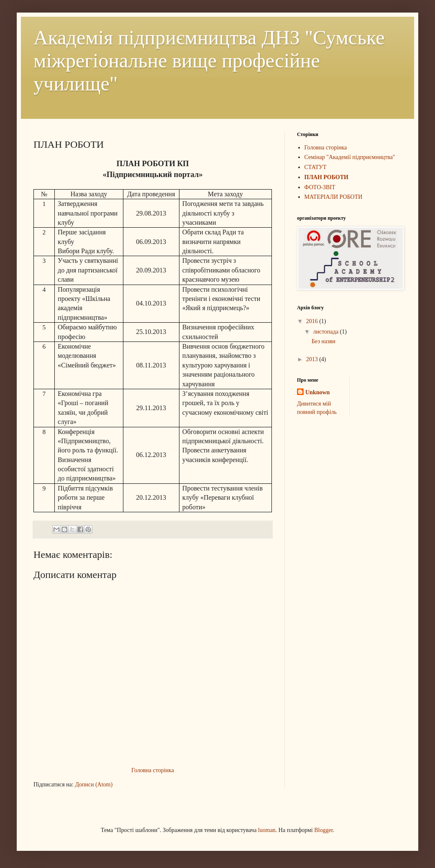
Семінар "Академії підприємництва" (350, 157)
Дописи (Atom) (94, 785)
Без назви (324, 341)
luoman (267, 830)
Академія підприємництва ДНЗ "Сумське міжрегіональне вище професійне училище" (209, 60)
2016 (313, 321)
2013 (313, 359)
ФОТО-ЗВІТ (320, 187)
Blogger (323, 830)
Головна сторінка (153, 770)
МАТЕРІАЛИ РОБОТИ (334, 197)
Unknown (317, 392)
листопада (326, 332)
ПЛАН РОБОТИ (326, 177)
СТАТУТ (316, 167)
